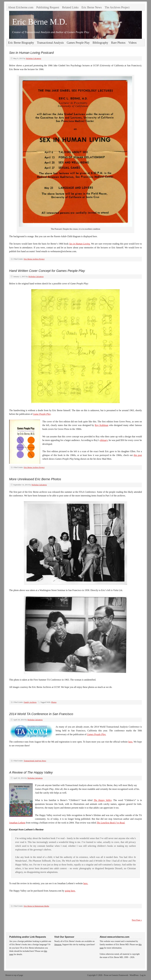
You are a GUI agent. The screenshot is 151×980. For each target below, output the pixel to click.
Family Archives (30, 702)
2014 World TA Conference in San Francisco (41, 714)
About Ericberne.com (21, 7)
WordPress (134, 975)
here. (131, 742)
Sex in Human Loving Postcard (31, 53)
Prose (106, 975)
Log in (143, 975)
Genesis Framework (120, 975)
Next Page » (137, 920)
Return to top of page (14, 975)
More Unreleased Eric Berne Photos (35, 479)
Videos (132, 43)
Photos (54, 702)
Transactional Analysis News (35, 761)
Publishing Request (48, 7)
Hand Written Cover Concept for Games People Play (47, 271)
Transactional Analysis (50, 43)
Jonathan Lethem (17, 823)
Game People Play (42, 414)
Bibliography (100, 43)
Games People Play (78, 43)
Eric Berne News (92, 7)
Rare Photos (118, 43)
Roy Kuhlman (102, 425)
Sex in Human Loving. (80, 244)
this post (138, 455)
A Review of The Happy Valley (31, 772)
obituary (104, 440)
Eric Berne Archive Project (34, 259)
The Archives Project (117, 7)
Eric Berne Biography (21, 43)
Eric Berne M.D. (40, 22)
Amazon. (58, 945)
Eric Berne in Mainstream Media (36, 906)
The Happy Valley (103, 800)
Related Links (70, 7)
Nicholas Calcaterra (34, 58)
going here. (70, 891)
